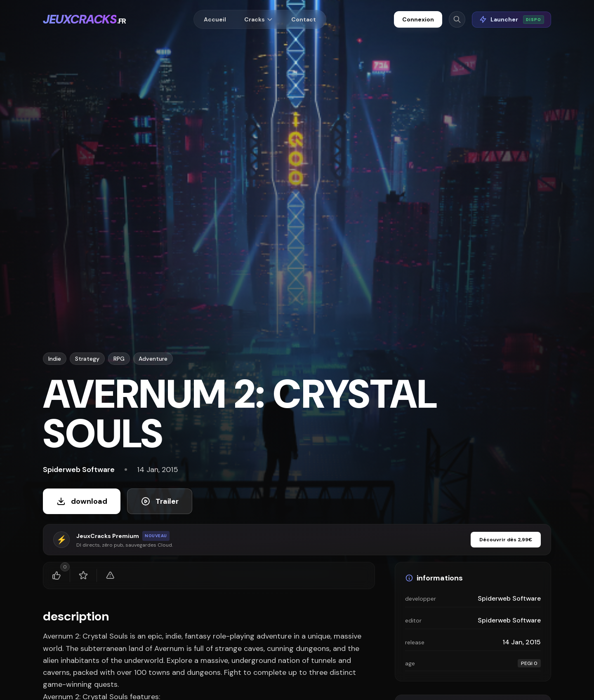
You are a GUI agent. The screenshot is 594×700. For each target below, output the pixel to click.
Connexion (418, 19)
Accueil (215, 19)
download (82, 501)
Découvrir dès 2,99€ (506, 540)
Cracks (259, 19)
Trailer (160, 501)
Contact (304, 19)
